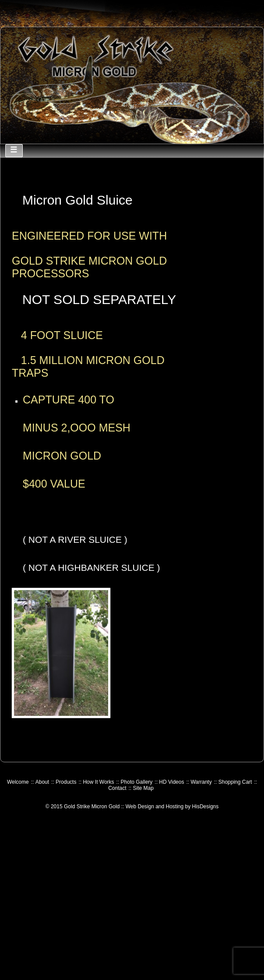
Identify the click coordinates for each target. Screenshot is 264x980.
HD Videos (171, 782)
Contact (117, 788)
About (42, 782)
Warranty (201, 782)
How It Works (98, 782)
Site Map (143, 788)
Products (66, 782)
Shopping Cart (235, 782)
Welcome (18, 782)
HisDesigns (206, 807)
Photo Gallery (137, 782)
